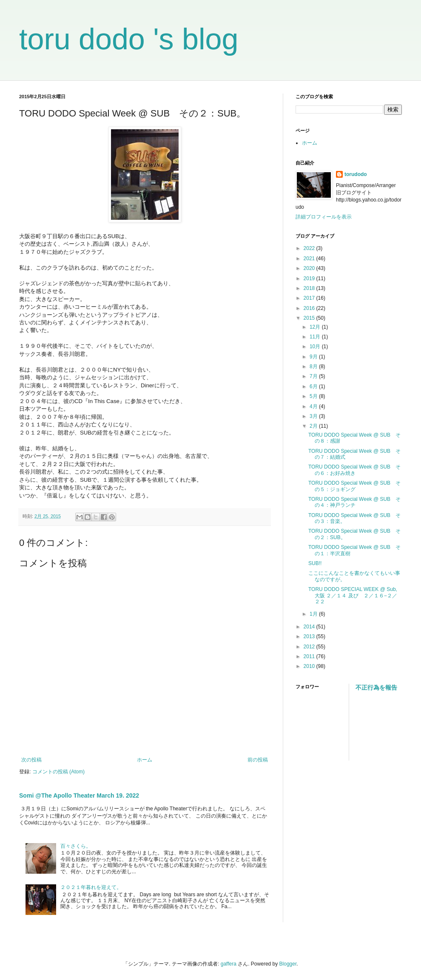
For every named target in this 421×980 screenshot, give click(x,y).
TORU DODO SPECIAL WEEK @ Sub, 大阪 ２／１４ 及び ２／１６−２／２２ (353, 595)
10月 (316, 347)
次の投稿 (31, 760)
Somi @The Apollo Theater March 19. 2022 (79, 795)
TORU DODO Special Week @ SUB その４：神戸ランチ (354, 502)
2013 (310, 636)
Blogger (288, 964)
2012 (310, 647)
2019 (310, 278)
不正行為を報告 (376, 687)
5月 (314, 396)
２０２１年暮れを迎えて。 (91, 887)
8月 (314, 366)
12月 (316, 327)
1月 (314, 614)
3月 (314, 416)
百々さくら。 (76, 846)
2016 (310, 308)
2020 (310, 268)
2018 (310, 288)
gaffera (229, 964)
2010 (310, 666)
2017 (310, 298)
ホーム (145, 760)
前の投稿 (258, 760)
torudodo (356, 174)
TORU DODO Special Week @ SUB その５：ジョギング (354, 486)
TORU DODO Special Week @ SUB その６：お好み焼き (354, 470)
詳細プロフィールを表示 (324, 217)
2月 (314, 426)
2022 (310, 248)
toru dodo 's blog (129, 39)
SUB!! (315, 563)
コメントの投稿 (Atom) (58, 772)
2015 (310, 318)
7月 (314, 376)
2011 (310, 656)
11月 (316, 337)
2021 (310, 258)
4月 (314, 406)
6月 (314, 386)
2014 (310, 627)
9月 (314, 357)
